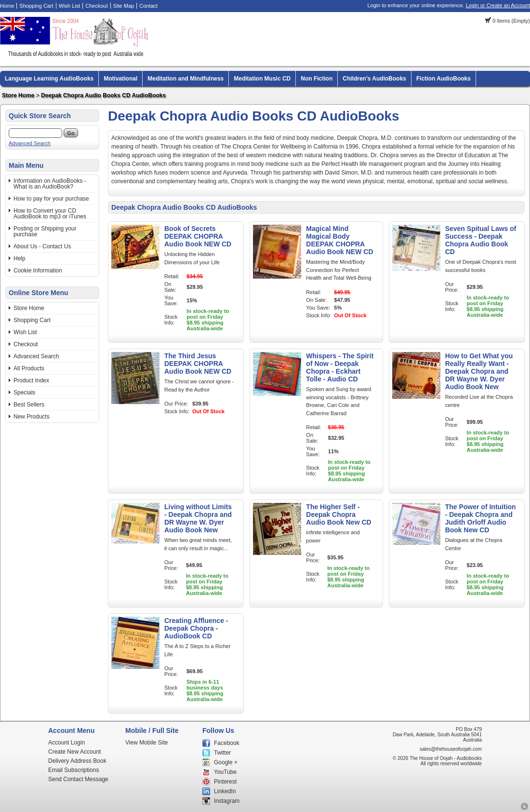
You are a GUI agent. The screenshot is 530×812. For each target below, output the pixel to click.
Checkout (96, 6)
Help (20, 258)
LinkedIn (225, 791)
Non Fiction (317, 79)
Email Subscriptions (73, 770)
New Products (32, 417)
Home (7, 6)
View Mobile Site (147, 743)
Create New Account (74, 752)
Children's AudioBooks (374, 79)
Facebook (227, 743)
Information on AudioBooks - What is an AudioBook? (50, 184)
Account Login (66, 743)
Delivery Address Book (77, 761)
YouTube (225, 772)
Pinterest (225, 782)
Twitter (222, 753)
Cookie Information (38, 271)
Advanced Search (30, 143)
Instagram (227, 801)
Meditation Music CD (262, 79)
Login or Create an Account (498, 5)
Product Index (31, 380)
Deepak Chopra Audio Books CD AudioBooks (103, 95)
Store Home (18, 95)
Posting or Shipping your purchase (45, 231)
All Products (29, 368)
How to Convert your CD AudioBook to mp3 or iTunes (50, 214)
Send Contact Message (78, 779)
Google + (226, 762)
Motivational (120, 79)
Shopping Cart (36, 6)
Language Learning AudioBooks (49, 79)
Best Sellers (29, 405)
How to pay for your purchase (51, 199)
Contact (148, 6)
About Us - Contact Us (42, 246)
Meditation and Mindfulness (185, 79)
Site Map (124, 6)
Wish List (70, 6)
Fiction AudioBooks (444, 79)
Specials (24, 392)
